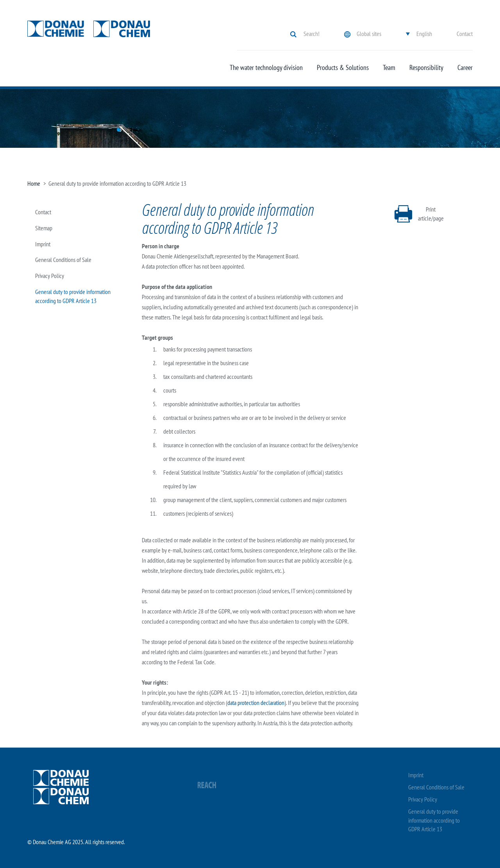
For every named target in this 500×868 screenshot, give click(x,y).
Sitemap (44, 228)
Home (34, 183)
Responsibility (426, 68)
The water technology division (266, 68)
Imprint (43, 244)
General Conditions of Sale (63, 260)
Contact (465, 34)
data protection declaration (256, 703)
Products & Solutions (343, 68)
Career (465, 68)
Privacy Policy (50, 276)
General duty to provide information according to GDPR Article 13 (434, 820)
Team (389, 68)
